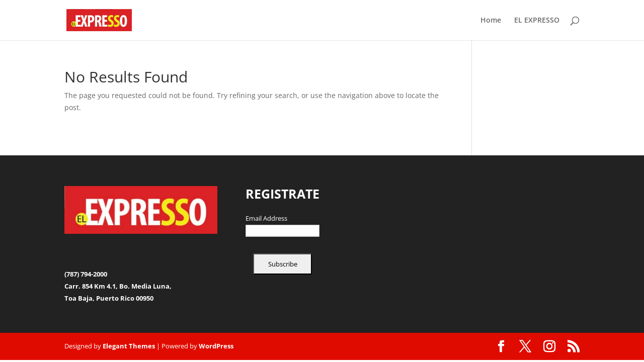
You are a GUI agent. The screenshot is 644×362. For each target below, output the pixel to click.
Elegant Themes (129, 346)
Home (491, 21)
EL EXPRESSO (537, 21)
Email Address (266, 219)
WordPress (216, 346)
